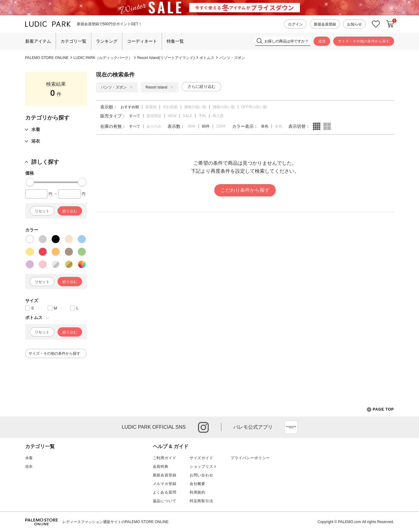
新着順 (151, 107)
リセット (42, 211)
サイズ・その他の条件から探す (364, 41)
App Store (291, 427)
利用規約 (198, 492)
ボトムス (207, 58)
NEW (172, 116)
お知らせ (354, 24)
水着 (29, 458)
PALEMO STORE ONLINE (47, 58)
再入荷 (218, 116)
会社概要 (198, 484)
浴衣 (29, 467)
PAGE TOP (380, 410)
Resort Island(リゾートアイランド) (166, 58)
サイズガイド (202, 458)
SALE (188, 116)
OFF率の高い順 (254, 107)
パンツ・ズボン (232, 58)
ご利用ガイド (165, 458)
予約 (202, 116)
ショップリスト (204, 467)
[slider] (30, 182)
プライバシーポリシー (250, 458)
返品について (165, 501)
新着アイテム (38, 41)
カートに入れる (390, 24)
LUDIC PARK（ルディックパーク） (103, 58)
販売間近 (154, 116)
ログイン (295, 24)
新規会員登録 (325, 24)
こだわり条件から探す (245, 190)
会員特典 (161, 467)
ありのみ (154, 126)
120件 (221, 126)
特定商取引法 (202, 501)
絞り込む (70, 211)
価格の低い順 (195, 107)
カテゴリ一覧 (73, 41)
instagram (203, 427)
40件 (192, 126)
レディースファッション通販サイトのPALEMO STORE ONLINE (116, 522)
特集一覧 (175, 41)
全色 (279, 126)
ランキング (107, 41)
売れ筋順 (170, 107)
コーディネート (142, 41)
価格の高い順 (224, 107)
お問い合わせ (202, 475)
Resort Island (160, 87)
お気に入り (376, 24)
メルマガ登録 (165, 484)
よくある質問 (165, 492)
